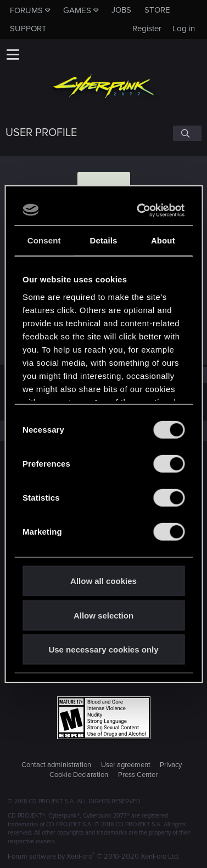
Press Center (138, 775)
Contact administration (56, 765)
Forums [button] (26, 10)
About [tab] (163, 240)
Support (28, 29)
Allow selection (104, 615)
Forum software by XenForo (94, 856)
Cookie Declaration (79, 775)
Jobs (121, 10)
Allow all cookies (104, 581)
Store (157, 10)
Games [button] (77, 10)
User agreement (126, 765)
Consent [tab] (44, 240)
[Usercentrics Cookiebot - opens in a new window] (141, 210)
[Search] (187, 133)
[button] (13, 54)
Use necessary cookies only (103, 649)
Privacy (171, 765)
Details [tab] (104, 240)
